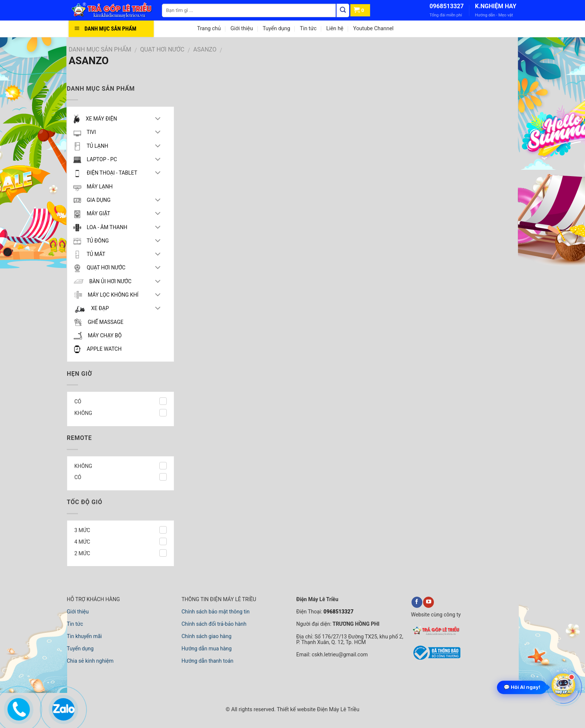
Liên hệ (335, 29)
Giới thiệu (242, 29)
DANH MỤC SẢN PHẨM (100, 49)
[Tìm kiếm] (343, 10)
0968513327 (447, 6)
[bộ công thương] (436, 659)
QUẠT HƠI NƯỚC (162, 49)
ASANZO (205, 49)
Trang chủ (209, 29)
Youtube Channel (373, 29)
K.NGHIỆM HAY (496, 6)
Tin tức (308, 29)
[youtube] (428, 602)
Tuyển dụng (276, 29)
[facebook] (417, 602)
